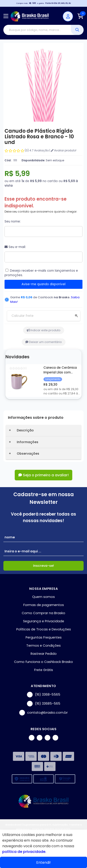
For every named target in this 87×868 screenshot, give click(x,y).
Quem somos (43, 597)
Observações (28, 454)
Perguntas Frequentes (44, 637)
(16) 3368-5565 (44, 695)
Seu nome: (13, 221)
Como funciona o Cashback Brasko (43, 662)
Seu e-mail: (15, 247)
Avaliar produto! (64, 150)
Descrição (25, 430)
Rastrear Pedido (44, 654)
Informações (28, 442)
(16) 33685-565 (44, 704)
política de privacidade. (24, 852)
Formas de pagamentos (44, 605)
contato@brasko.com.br (43, 713)
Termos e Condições (43, 646)
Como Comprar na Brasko (43, 613)
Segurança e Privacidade (44, 621)
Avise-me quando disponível (43, 284)
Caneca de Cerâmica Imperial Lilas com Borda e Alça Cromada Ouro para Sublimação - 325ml (61, 370)
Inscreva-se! (43, 566)
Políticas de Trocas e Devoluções (44, 629)
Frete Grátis (44, 670)
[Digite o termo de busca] (37, 30)
